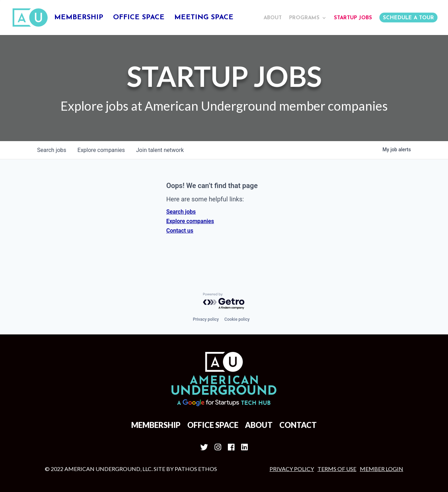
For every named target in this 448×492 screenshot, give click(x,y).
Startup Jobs (353, 18)
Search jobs (181, 212)
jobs (52, 150)
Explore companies (190, 221)
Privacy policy (206, 319)
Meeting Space (204, 18)
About (273, 18)
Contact (298, 425)
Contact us (180, 231)
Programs (304, 18)
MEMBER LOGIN (381, 469)
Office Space (139, 18)
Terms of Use (337, 469)
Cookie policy (237, 319)
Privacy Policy (292, 469)
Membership (79, 18)
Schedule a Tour (408, 18)
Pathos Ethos (196, 469)
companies (101, 150)
